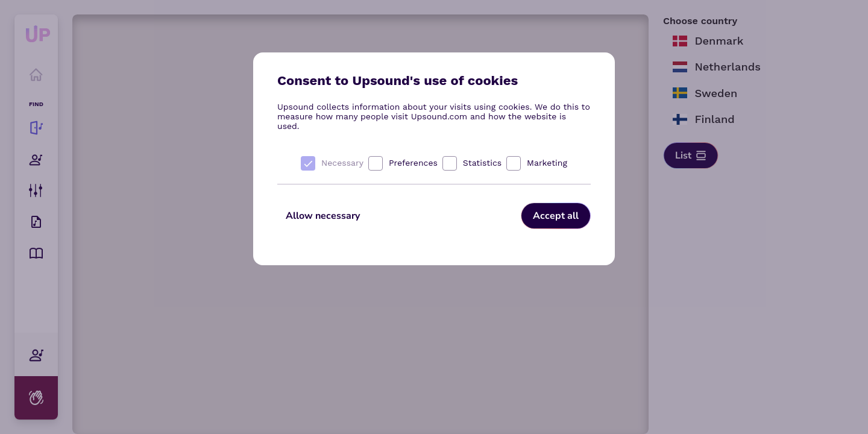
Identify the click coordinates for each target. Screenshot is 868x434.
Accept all (556, 216)
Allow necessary (323, 216)
